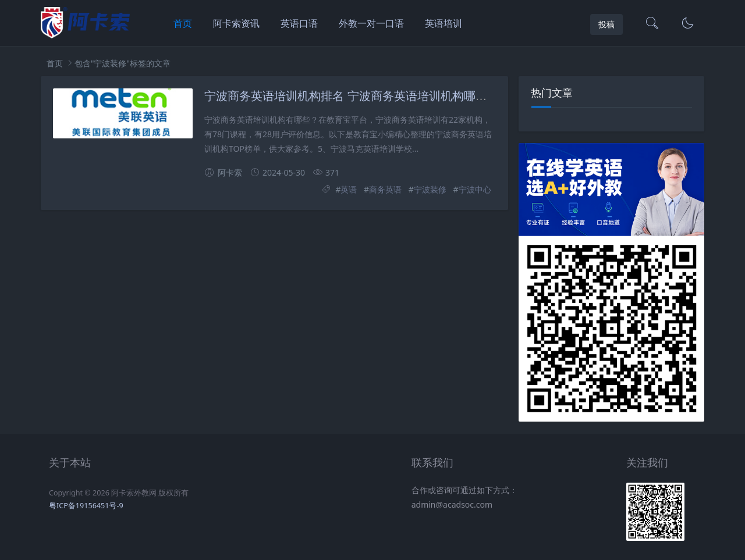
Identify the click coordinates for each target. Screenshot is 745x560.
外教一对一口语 (371, 23)
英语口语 (299, 23)
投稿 (606, 24)
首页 (183, 23)
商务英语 (385, 189)
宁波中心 (475, 189)
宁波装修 (430, 189)
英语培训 (444, 23)
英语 (349, 189)
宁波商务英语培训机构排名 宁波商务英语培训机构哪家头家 (357, 96)
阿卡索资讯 (236, 23)
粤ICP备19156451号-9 (86, 506)
